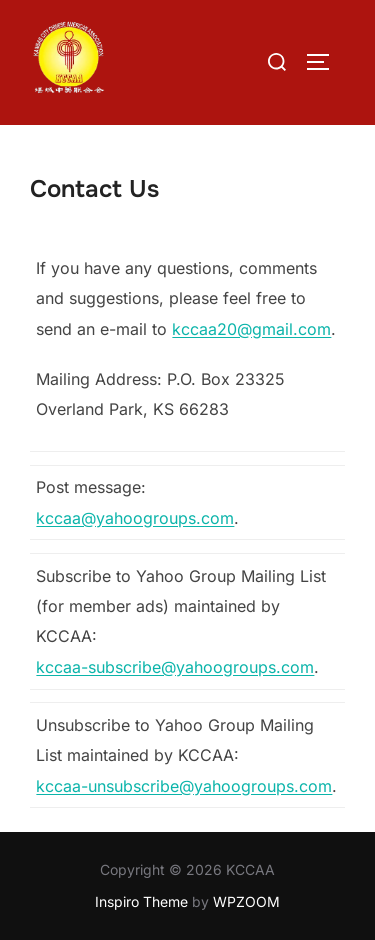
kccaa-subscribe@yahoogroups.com (175, 667)
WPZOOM (246, 901)
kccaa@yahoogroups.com (135, 518)
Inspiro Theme (141, 901)
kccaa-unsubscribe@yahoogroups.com (184, 786)
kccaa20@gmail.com (251, 329)
